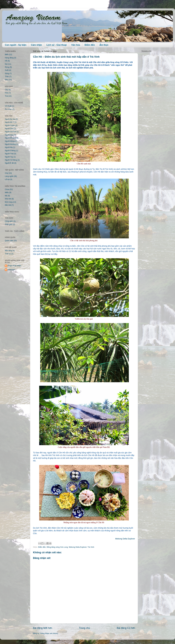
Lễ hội (7, 179)
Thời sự (8, 254)
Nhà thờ (8, 199)
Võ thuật (8, 106)
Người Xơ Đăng (11, 160)
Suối (7, 70)
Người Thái (9, 154)
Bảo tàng (8, 251)
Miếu (7, 193)
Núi (6, 64)
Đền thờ (8, 205)
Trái (6, 96)
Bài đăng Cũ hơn (126, 628)
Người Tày (9, 157)
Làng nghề (9, 176)
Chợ (7, 173)
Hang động (9, 58)
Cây (6, 90)
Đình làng (9, 202)
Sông (7, 73)
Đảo (7, 80)
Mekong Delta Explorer (125, 539)
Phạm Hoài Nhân (14, 266)
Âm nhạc (8, 109)
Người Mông (10, 141)
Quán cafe (9, 241)
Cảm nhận (36, 45)
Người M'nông (10, 138)
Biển (7, 55)
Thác (7, 77)
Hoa (7, 93)
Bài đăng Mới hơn (42, 628)
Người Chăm (10, 125)
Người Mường (10, 144)
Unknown (11, 270)
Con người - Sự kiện (16, 45)
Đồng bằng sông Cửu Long (57, 547)
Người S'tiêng (10, 151)
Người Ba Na (10, 119)
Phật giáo (9, 224)
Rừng (7, 67)
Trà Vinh (91, 547)
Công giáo (9, 221)
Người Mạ (9, 147)
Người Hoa (9, 135)
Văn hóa (76, 45)
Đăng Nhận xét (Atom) (49, 633)
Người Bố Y (9, 122)
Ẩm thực (104, 45)
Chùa (7, 189)
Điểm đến (90, 45)
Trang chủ (84, 628)
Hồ (6, 61)
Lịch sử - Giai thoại (57, 45)
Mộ (6, 196)
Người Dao (9, 129)
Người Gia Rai (10, 132)
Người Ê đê (9, 163)
